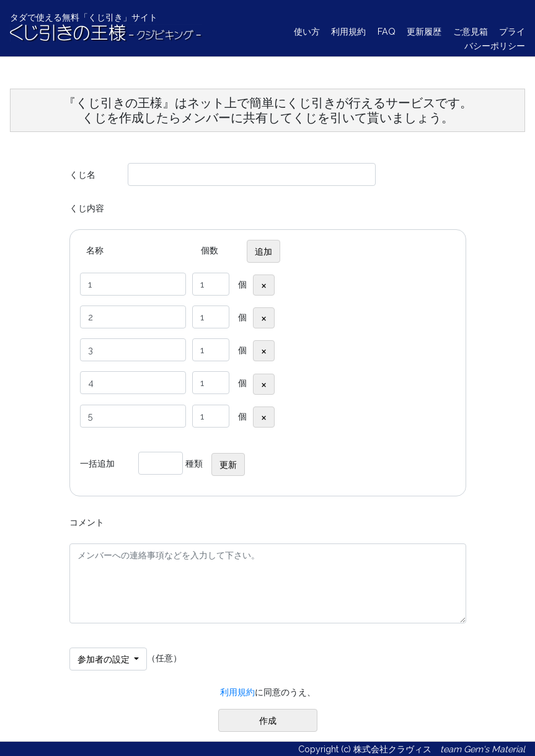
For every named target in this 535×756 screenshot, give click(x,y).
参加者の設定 (105, 659)
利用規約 (348, 31)
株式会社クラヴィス (392, 749)
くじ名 (82, 174)
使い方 (307, 31)
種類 (194, 463)
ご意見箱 (471, 31)
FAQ (387, 31)
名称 (95, 250)
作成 (268, 720)
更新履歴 (424, 31)
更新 (228, 464)
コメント (87, 522)
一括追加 (97, 463)
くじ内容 (87, 208)
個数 (210, 250)
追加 (263, 251)
